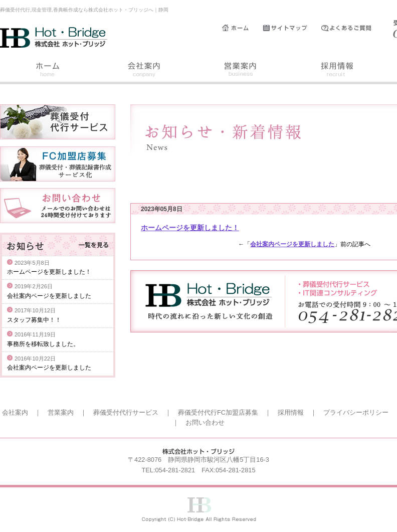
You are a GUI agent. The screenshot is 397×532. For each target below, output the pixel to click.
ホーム (242, 28)
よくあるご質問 (351, 28)
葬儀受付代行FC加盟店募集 (218, 412)
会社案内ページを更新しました (292, 244)
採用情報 (337, 71)
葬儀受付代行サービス (126, 412)
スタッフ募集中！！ (34, 320)
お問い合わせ (205, 422)
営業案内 (241, 71)
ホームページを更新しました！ (190, 228)
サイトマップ (292, 28)
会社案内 (144, 71)
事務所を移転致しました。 (43, 344)
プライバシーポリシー (356, 412)
